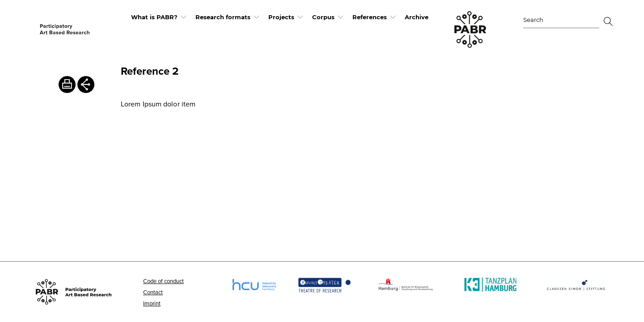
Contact (153, 292)
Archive (417, 17)
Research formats (223, 17)
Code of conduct (163, 281)
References (370, 17)
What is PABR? (154, 17)
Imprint (152, 303)
